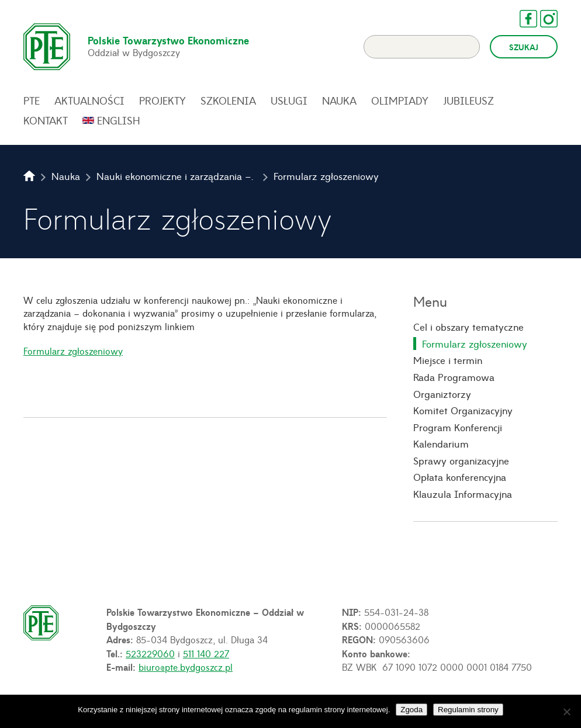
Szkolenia (228, 100)
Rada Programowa (454, 377)
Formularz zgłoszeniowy (73, 351)
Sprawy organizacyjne (461, 460)
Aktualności (89, 100)
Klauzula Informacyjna (463, 494)
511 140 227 (206, 653)
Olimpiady (400, 100)
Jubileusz (468, 100)
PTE (32, 100)
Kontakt (46, 120)
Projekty (162, 100)
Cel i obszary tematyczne (468, 327)
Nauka (339, 100)
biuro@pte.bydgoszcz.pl (186, 667)
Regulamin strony (468, 710)
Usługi (289, 100)
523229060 (150, 653)
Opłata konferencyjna (460, 477)
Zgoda (411, 710)
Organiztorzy (442, 394)
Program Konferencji (458, 427)
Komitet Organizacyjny (463, 410)
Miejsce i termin (448, 360)
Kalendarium (441, 443)
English (119, 120)
